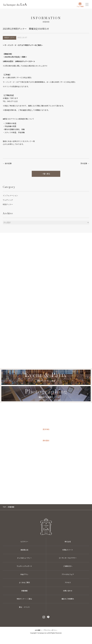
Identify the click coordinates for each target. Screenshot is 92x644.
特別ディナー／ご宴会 (24, 599)
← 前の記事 (7, 164)
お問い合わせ (46, 452)
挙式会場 (68, 542)
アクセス (68, 583)
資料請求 (46, 441)
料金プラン (24, 574)
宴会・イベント (24, 607)
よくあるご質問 (24, 583)
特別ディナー (8, 204)
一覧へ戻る (46, 174)
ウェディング (8, 200)
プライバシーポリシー (50, 630)
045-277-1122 (46, 473)
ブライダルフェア (68, 574)
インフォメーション (10, 196)
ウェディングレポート (24, 566)
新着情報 (24, 591)
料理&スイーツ (68, 550)
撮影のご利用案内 (68, 599)
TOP (4, 507)
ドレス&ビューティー (24, 558)
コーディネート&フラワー (68, 558)
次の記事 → (85, 164)
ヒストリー (24, 542)
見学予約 (46, 429)
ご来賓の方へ (68, 566)
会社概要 (38, 630)
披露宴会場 (24, 550)
